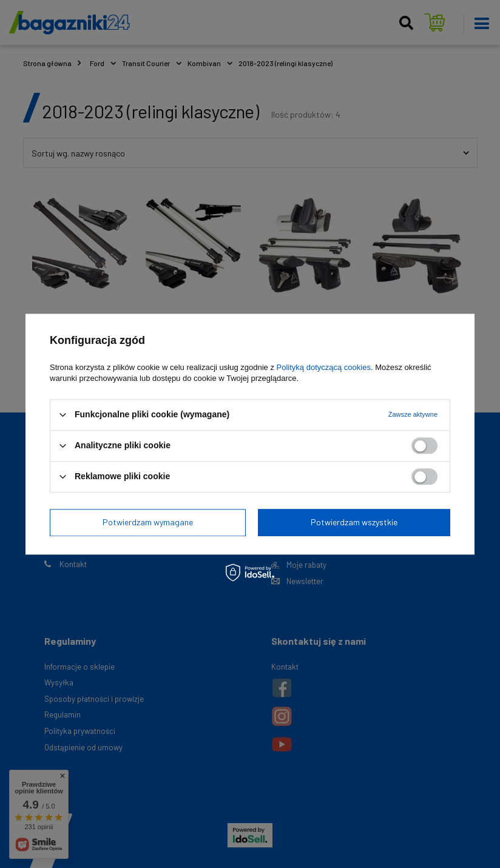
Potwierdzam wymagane (148, 522)
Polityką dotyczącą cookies (324, 367)
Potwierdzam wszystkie (354, 522)
